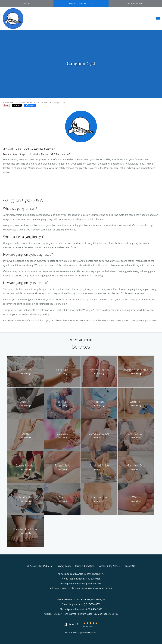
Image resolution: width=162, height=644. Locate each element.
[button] (81, 4)
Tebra (95, 632)
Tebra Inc (48, 566)
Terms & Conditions (85, 566)
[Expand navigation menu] (158, 19)
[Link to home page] (12, 19)
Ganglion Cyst (59, 102)
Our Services (42, 102)
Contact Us (129, 566)
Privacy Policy (64, 566)
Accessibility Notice (110, 566)
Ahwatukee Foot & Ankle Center (18, 102)
